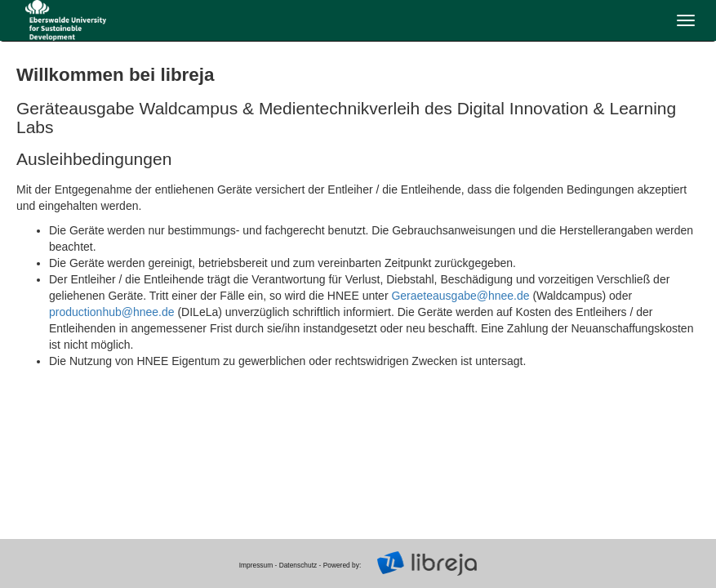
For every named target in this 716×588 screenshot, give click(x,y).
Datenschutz (298, 565)
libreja (65, 20)
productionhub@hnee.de (112, 312)
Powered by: (342, 565)
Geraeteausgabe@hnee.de (460, 296)
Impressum (256, 565)
